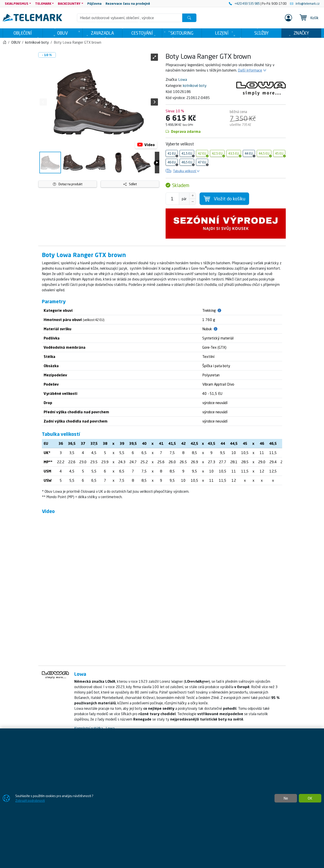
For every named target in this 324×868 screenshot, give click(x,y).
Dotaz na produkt (68, 184)
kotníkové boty (195, 86)
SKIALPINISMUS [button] (17, 3)
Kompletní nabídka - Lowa (94, 728)
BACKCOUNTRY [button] (69, 3)
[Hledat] (189, 18)
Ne (286, 798)
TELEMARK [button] (43, 3)
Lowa (183, 79)
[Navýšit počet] (193, 196)
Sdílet (130, 184)
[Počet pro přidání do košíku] (172, 199)
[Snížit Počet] (193, 202)
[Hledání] (130, 18)
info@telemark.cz (305, 3)
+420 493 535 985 (245, 3)
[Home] (4, 42)
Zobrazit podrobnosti (30, 801)
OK (310, 798)
